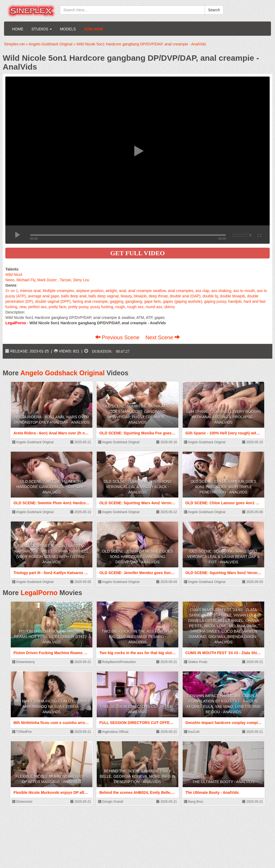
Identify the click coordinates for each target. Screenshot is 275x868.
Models (68, 29)
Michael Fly (26, 280)
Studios (42, 29)
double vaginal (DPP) (53, 301)
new (23, 307)
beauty (126, 296)
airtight (111, 291)
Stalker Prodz (196, 662)
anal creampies (181, 291)
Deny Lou (81, 280)
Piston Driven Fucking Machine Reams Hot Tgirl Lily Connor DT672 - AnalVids (51, 637)
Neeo (10, 280)
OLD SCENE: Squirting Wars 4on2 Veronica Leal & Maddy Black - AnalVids (137, 487)
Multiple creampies (58, 291)
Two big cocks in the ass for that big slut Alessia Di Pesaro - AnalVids (137, 637)
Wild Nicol (14, 275)
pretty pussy (78, 307)
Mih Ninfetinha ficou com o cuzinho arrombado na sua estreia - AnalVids (51, 707)
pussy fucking (102, 307)
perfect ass (37, 307)
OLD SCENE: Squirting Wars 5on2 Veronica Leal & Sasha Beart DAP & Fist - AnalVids (223, 557)
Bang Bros (193, 802)
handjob (235, 301)
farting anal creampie (90, 301)
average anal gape (44, 296)
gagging (117, 301)
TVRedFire (22, 732)
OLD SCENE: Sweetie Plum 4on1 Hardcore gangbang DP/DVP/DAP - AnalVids (52, 487)
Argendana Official (113, 732)
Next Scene (163, 337)
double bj (210, 296)
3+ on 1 (12, 291)
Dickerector (22, 802)
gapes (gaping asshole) (183, 301)
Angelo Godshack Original (63, 373)
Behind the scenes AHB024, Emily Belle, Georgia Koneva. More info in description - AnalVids (137, 776)
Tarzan (66, 280)
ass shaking (221, 291)
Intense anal (30, 291)
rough (120, 307)
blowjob (140, 296)
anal (122, 291)
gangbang (134, 301)
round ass (154, 307)
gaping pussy (215, 301)
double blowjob (232, 296)
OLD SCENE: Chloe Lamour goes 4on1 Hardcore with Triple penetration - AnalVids (223, 487)
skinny (169, 307)
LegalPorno (39, 593)
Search (214, 10)
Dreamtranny (23, 662)
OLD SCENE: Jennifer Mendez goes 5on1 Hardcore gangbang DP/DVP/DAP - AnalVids (137, 557)
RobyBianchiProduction (117, 662)
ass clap (202, 291)
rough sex (135, 307)
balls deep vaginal (104, 296)
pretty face (57, 307)
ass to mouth (244, 291)
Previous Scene (118, 337)
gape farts (153, 301)
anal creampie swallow (147, 291)
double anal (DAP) (185, 296)
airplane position (90, 291)
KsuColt (192, 732)
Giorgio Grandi (111, 802)
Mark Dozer (47, 280)
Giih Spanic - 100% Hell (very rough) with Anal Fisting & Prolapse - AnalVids (223, 417)
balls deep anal (74, 296)
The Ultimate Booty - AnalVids (223, 782)
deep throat (158, 296)
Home (18, 29)
